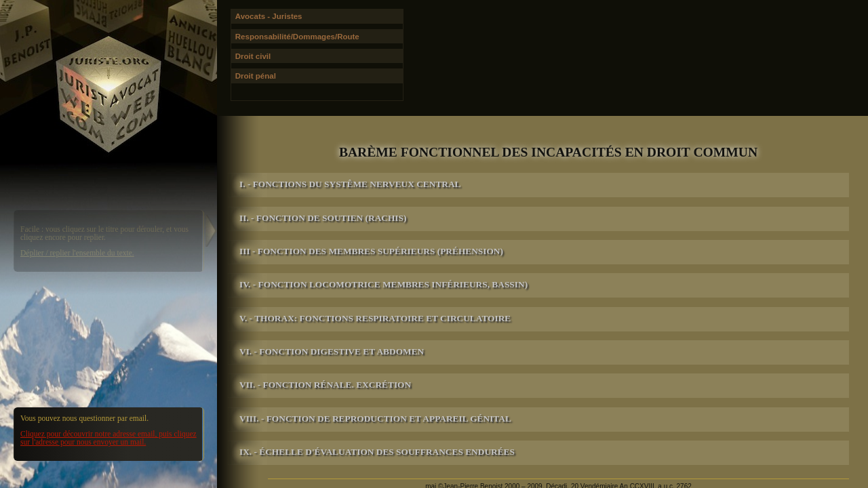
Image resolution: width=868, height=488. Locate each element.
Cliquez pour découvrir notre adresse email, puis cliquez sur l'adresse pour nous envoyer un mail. (108, 438)
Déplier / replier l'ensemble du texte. (77, 253)
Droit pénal (256, 76)
